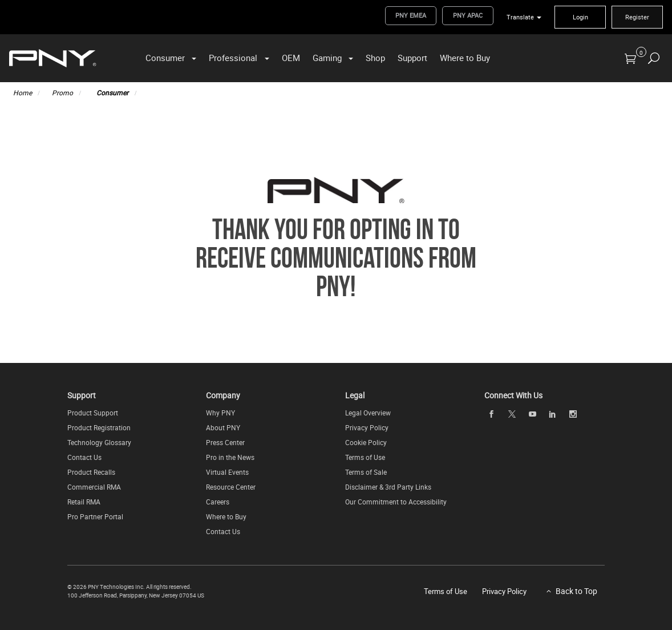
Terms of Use (365, 457)
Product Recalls (91, 471)
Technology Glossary (99, 442)
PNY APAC (468, 15)
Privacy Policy (367, 427)
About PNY (223, 427)
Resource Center (231, 486)
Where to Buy (465, 57)
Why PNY (220, 412)
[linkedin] (553, 413)
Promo (62, 92)
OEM (291, 57)
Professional (233, 57)
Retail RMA (84, 501)
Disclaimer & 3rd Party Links (388, 486)
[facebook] (492, 413)
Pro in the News (230, 457)
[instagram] (573, 413)
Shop (375, 57)
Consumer (165, 57)
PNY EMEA (411, 15)
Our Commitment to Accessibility (396, 501)
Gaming (327, 57)
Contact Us (84, 457)
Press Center (225, 442)
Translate (520, 17)
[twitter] (512, 413)
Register (637, 17)
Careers (218, 501)
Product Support (93, 412)
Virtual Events (227, 471)
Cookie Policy (366, 442)
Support (412, 57)
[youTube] (532, 413)
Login (580, 17)
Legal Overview (368, 412)
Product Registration (99, 427)
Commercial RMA (94, 486)
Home (23, 92)
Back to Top (576, 590)
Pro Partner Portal (95, 516)
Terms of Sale (366, 471)
